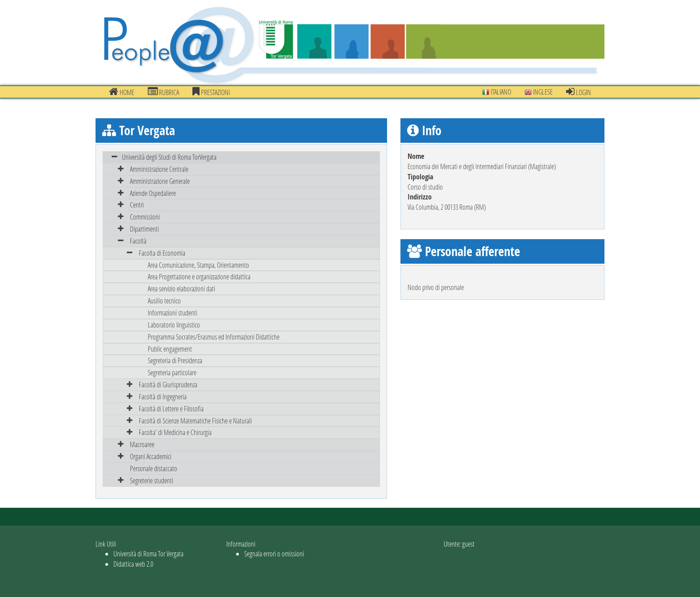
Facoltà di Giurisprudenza (168, 384)
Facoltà (138, 241)
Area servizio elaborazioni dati (181, 288)
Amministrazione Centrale (159, 169)
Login (579, 92)
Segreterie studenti (152, 480)
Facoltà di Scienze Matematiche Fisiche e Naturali (195, 421)
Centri (137, 205)
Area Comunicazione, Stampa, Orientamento (198, 265)
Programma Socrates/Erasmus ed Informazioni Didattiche (214, 337)
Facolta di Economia (162, 253)
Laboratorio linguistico (174, 325)
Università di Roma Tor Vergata (148, 553)
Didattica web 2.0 (133, 564)
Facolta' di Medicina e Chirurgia (175, 432)
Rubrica (163, 92)
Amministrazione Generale (160, 181)
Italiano (497, 92)
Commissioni (145, 217)
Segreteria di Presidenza (175, 360)
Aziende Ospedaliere (153, 193)
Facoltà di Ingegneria (163, 396)
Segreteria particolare (172, 372)
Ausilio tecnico (164, 301)
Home (122, 92)
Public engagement (170, 349)
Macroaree (142, 444)
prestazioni (211, 92)
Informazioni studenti (173, 313)
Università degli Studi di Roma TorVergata (169, 157)
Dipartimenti (144, 229)
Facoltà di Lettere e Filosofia (171, 408)
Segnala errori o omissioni (274, 553)
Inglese (539, 92)
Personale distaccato (154, 468)
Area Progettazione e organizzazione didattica (199, 276)
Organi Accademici (151, 456)
